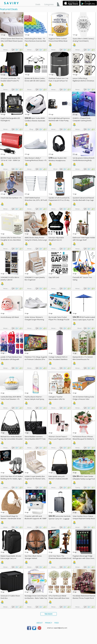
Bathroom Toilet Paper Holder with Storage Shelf (84, 239)
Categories (49, 4)
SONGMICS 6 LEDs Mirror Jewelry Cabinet (10, 279)
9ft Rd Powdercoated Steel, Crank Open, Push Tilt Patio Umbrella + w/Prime (84, 320)
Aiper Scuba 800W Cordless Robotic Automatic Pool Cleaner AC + (35, 121)
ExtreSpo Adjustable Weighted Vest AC (56, 239)
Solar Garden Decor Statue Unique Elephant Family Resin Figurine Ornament (84, 518)
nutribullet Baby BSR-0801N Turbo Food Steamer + (11, 398)
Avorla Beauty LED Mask (10, 317)
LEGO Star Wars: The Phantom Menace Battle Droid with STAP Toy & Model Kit (60, 558)
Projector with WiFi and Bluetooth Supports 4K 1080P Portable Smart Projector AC (36, 518)
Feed (57, 623)
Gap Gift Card (54, 277)
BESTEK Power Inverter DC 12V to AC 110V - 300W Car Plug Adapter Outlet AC (10, 160)
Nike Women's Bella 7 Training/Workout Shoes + (36, 159)
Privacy (48, 623)
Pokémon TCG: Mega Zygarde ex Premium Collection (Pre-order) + (36, 359)
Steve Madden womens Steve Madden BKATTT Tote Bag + (35, 439)
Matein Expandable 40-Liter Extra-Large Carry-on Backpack (11, 558)
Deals (38, 4)
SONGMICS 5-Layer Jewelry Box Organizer (35, 279)
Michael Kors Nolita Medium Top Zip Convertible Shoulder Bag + (12, 439)
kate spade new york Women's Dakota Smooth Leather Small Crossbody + (60, 479)
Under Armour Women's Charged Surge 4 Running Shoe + (34, 320)
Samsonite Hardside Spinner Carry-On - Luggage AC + (60, 519)
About (40, 623)
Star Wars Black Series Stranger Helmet (33, 557)
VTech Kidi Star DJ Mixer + (11, 198)
